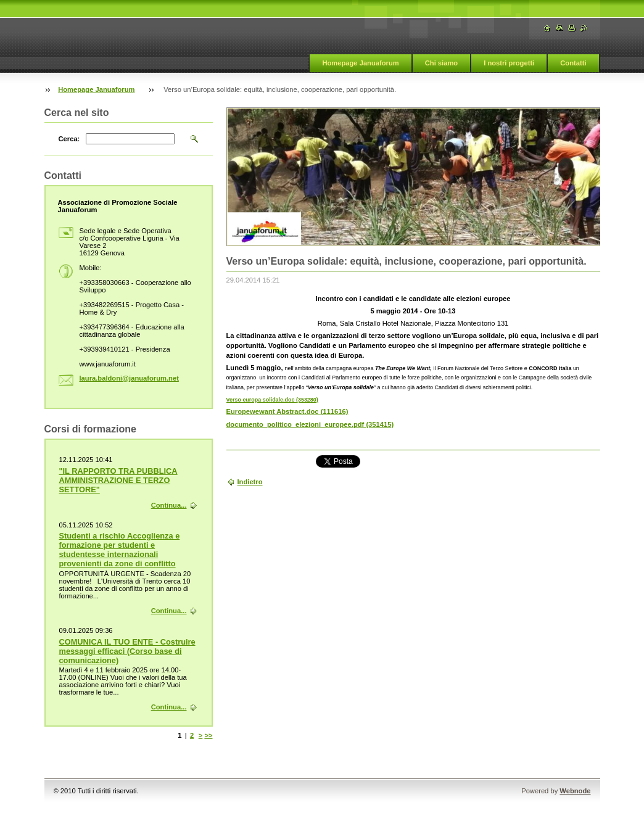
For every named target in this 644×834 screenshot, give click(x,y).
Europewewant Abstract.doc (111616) (287, 411)
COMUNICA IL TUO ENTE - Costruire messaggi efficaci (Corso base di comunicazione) (127, 651)
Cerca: (69, 139)
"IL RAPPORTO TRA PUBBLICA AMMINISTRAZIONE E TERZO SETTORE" (118, 480)
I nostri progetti (509, 63)
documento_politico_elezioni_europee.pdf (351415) (310, 424)
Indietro (250, 482)
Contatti (573, 63)
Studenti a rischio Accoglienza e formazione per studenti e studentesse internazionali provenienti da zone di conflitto (120, 550)
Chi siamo (441, 63)
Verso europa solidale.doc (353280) (272, 400)
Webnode (575, 791)
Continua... (169, 505)
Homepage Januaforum (360, 63)
